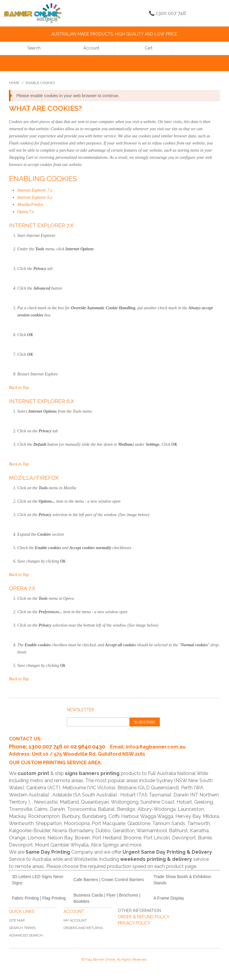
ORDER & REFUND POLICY (144, 917)
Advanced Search (26, 935)
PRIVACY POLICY (134, 923)
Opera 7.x (26, 212)
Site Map (17, 920)
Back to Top (19, 388)
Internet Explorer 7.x (35, 190)
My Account (75, 920)
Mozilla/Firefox (30, 205)
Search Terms (22, 928)
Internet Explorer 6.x (35, 197)
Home (14, 83)
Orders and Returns (83, 928)
